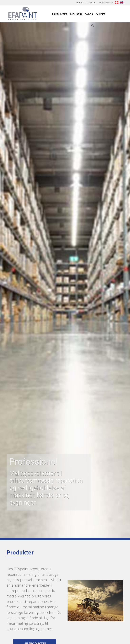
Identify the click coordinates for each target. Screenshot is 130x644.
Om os (89, 15)
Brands (79, 3)
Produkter (60, 15)
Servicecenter (106, 3)
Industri (76, 15)
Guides (101, 15)
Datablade (91, 3)
